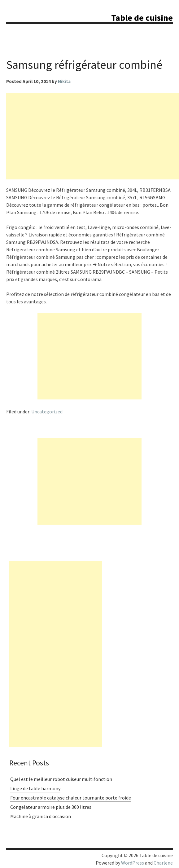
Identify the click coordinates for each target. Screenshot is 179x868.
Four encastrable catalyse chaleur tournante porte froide (71, 798)
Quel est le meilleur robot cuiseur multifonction (61, 779)
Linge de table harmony (35, 788)
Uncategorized (47, 412)
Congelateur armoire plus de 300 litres (51, 807)
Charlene (163, 863)
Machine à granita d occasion (41, 816)
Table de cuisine (142, 18)
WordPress (133, 863)
